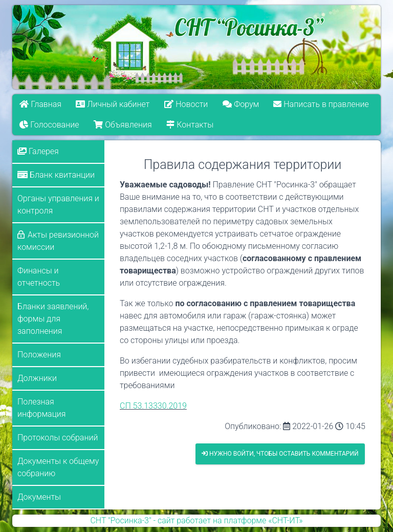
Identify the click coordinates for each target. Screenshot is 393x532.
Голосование (49, 125)
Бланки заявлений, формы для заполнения (53, 319)
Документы (39, 497)
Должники (37, 378)
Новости (186, 104)
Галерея (38, 151)
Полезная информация (41, 408)
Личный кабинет (113, 104)
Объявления (123, 125)
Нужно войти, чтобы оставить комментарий (280, 454)
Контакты (190, 125)
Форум (241, 104)
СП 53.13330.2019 (153, 406)
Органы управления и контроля (58, 205)
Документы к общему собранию (58, 467)
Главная (40, 104)
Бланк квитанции (56, 175)
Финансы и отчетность (39, 277)
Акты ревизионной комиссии (58, 241)
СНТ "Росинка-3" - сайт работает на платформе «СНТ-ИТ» (196, 520)
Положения (39, 355)
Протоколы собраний (58, 438)
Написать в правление (321, 104)
